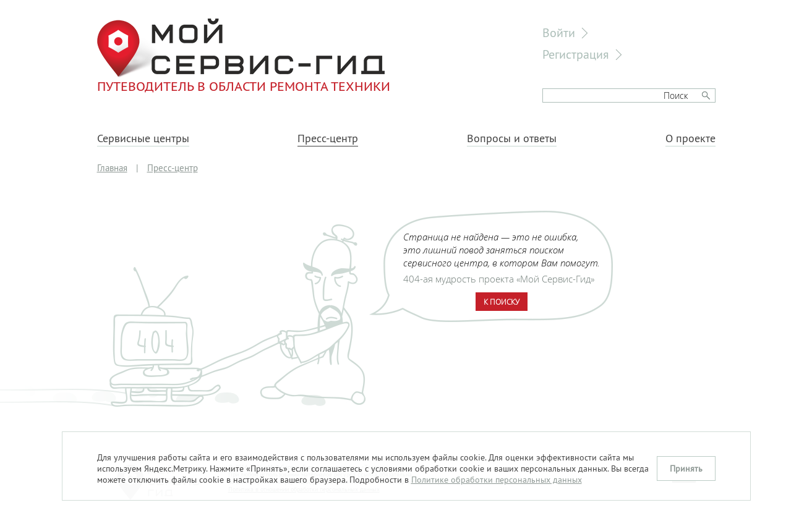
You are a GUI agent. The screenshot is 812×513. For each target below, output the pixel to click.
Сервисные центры (143, 138)
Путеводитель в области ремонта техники (244, 56)
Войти (559, 32)
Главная (112, 168)
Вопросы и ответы (512, 138)
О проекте (690, 138)
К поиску (502, 302)
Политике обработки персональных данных (497, 480)
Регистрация (576, 54)
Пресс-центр (328, 138)
